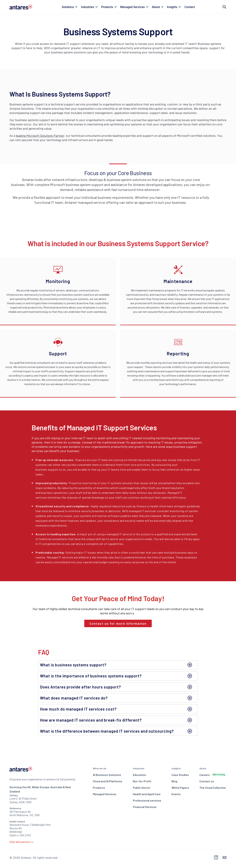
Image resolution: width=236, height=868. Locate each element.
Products (99, 788)
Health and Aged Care (147, 794)
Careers (213, 775)
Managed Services (105, 794)
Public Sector (142, 788)
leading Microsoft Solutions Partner (40, 136)
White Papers (180, 788)
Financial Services (145, 807)
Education (139, 775)
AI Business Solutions (107, 775)
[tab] (118, 665)
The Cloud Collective (213, 788)
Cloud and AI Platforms (108, 781)
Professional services (147, 800)
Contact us (207, 781)
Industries (139, 768)
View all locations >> (22, 842)
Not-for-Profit (142, 781)
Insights (176, 768)
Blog (174, 781)
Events (176, 794)
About (203, 768)
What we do (100, 768)
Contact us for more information (118, 623)
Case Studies (180, 775)
